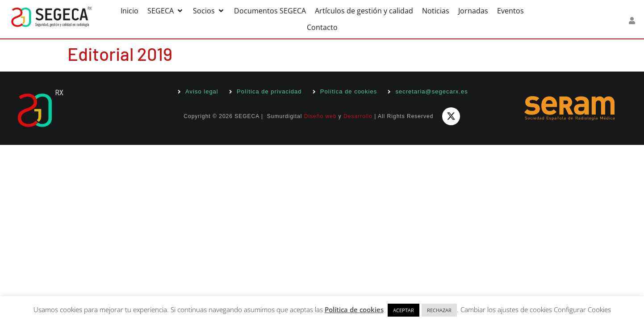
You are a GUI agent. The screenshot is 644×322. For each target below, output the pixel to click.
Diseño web (320, 116)
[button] (166, 11)
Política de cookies (354, 309)
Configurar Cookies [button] (582, 309)
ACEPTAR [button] (404, 310)
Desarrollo (358, 116)
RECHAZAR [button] (439, 310)
